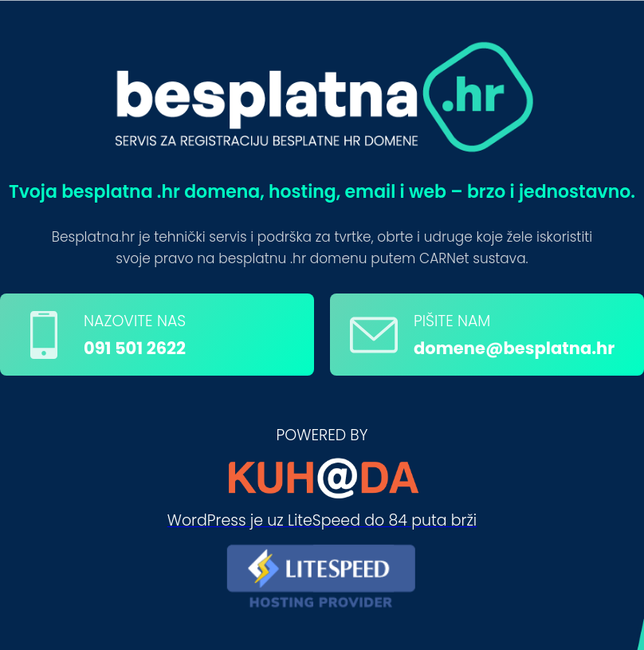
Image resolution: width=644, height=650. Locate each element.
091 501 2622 (135, 348)
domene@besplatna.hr (514, 348)
